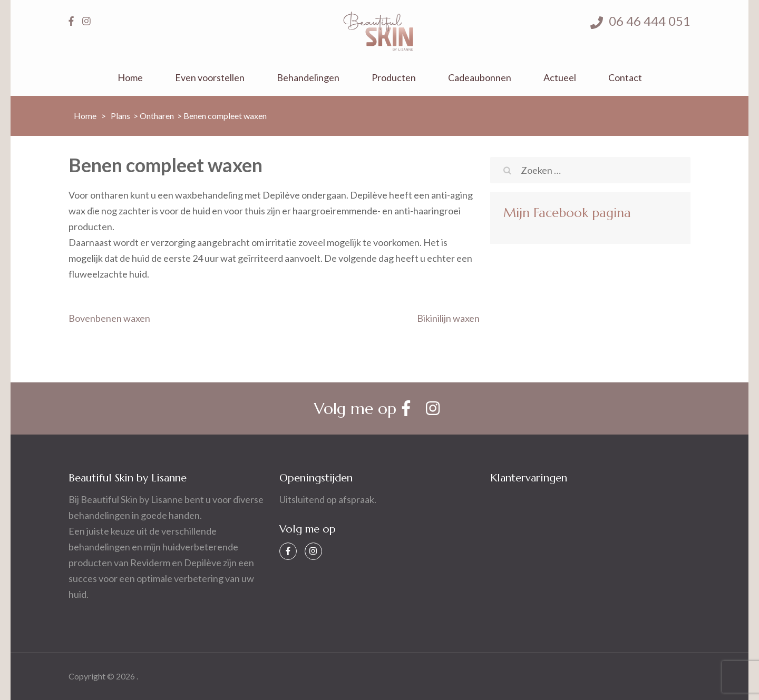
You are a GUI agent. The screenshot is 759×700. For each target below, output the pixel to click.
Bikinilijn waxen (448, 318)
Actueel (560, 78)
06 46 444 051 (640, 21)
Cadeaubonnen (480, 78)
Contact (625, 78)
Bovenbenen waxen (109, 318)
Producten (394, 78)
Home (130, 78)
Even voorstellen (210, 78)
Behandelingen (308, 78)
